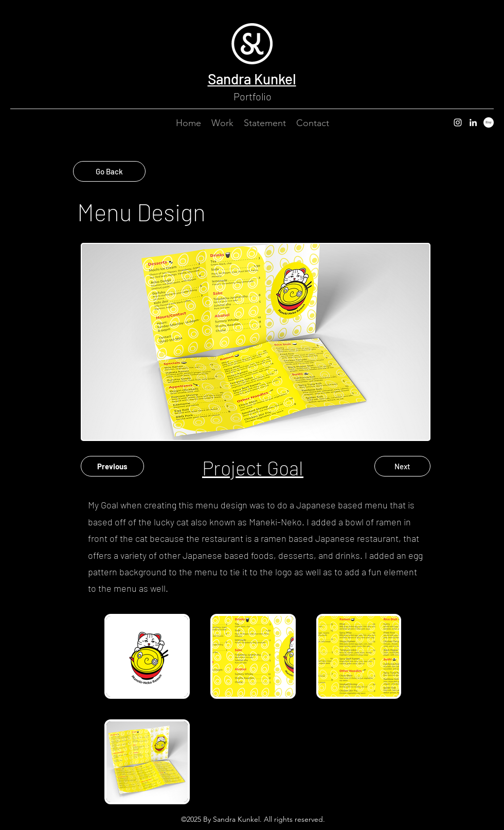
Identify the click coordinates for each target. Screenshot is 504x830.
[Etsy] (489, 122)
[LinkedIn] (473, 122)
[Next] (402, 466)
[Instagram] (458, 122)
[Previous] (112, 466)
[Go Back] (109, 171)
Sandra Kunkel (252, 79)
